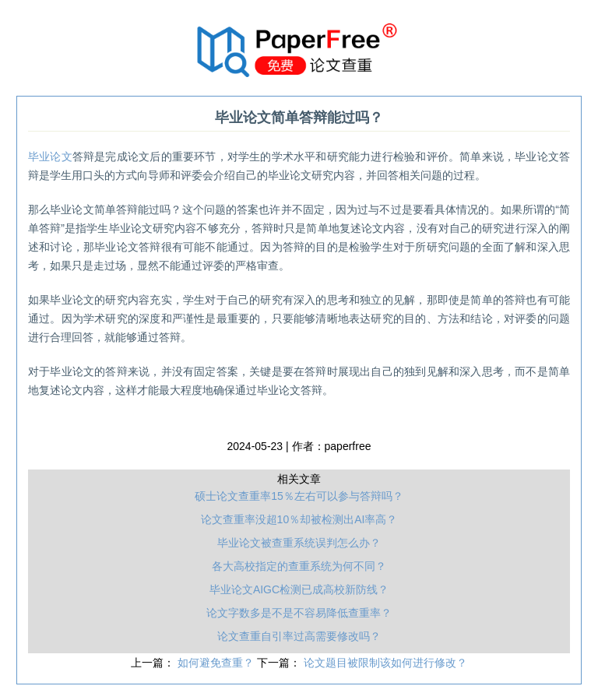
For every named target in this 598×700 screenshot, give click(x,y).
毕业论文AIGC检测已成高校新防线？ (299, 589)
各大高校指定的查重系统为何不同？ (299, 566)
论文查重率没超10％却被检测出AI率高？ (299, 519)
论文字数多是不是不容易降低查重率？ (299, 613)
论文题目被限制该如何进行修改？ (385, 663)
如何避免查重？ (217, 663)
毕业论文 (50, 157)
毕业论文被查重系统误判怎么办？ (299, 543)
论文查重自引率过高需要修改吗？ (299, 636)
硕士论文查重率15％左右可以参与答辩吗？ (299, 496)
